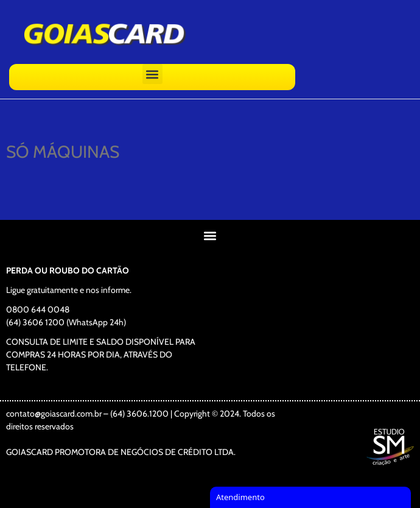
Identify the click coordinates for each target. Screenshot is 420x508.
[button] (152, 74)
